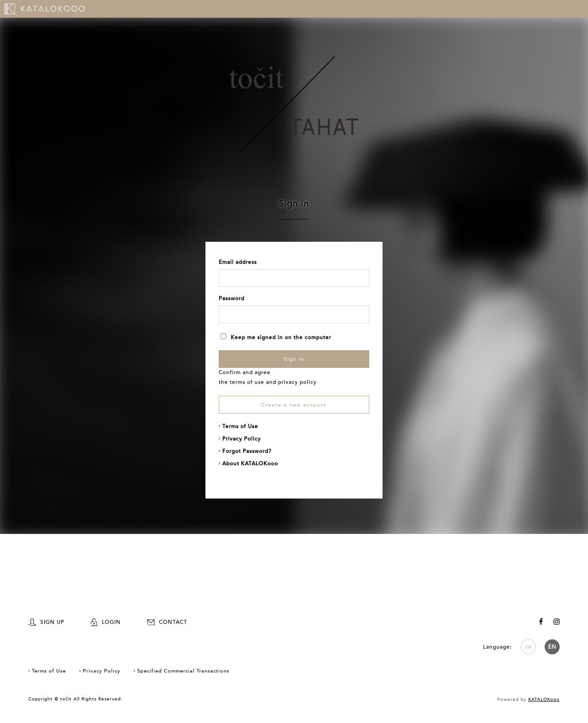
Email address (238, 262)
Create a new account (294, 405)
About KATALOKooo (250, 464)
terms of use (247, 382)
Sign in (294, 359)
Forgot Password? (247, 451)
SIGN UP (46, 622)
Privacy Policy (242, 439)
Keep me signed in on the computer (276, 337)
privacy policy (297, 382)
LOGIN (106, 622)
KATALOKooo (544, 700)
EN (552, 647)
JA (528, 647)
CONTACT (167, 622)
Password (232, 298)
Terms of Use (240, 426)
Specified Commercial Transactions (183, 671)
